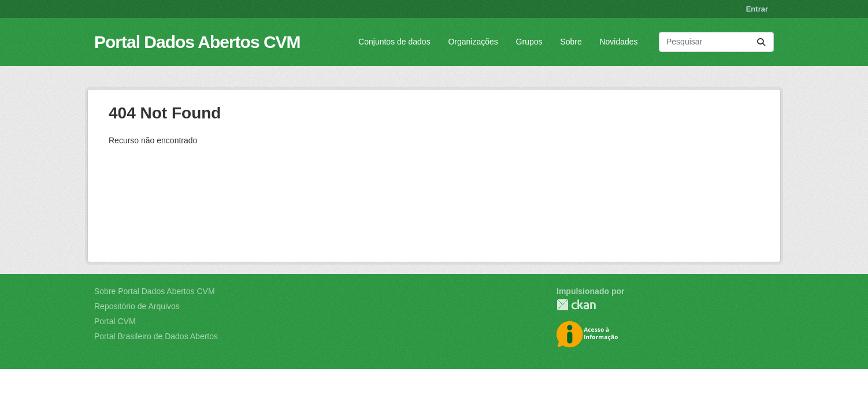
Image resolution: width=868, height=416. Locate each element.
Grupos (529, 42)
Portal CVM (115, 321)
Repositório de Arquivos (137, 306)
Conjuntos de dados (394, 42)
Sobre (571, 42)
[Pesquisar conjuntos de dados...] (716, 42)
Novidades (618, 42)
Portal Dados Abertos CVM (197, 42)
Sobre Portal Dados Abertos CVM (155, 291)
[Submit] (761, 42)
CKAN (576, 305)
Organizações (473, 42)
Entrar (757, 9)
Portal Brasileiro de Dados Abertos (156, 336)
